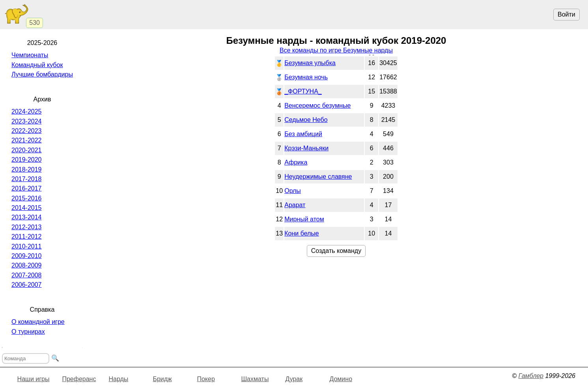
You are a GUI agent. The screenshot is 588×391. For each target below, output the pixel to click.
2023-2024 (27, 121)
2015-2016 (27, 198)
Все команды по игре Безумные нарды (336, 50)
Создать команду (336, 251)
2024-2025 (27, 111)
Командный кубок (37, 65)
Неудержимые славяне (318, 177)
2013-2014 (27, 217)
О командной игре (38, 322)
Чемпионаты (30, 55)
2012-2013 (27, 227)
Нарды (118, 379)
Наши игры (34, 379)
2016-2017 (27, 188)
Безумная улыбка (310, 63)
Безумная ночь (306, 77)
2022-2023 (27, 131)
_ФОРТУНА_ (303, 91)
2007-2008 (27, 275)
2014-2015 (27, 208)
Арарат (295, 205)
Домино (341, 379)
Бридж (162, 379)
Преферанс (79, 379)
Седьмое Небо (306, 120)
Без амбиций (303, 134)
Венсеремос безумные (317, 106)
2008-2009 (27, 265)
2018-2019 (27, 169)
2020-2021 (27, 150)
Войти (567, 14)
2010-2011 (27, 246)
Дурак (294, 379)
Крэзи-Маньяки (306, 148)
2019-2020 (27, 160)
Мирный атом (304, 219)
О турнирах (28, 332)
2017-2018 (27, 179)
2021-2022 (27, 140)
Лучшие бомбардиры (42, 74)
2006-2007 (27, 285)
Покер (206, 379)
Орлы (293, 191)
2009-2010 (27, 256)
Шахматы (255, 379)
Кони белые (302, 233)
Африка (296, 162)
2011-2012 (27, 237)
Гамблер (531, 376)
